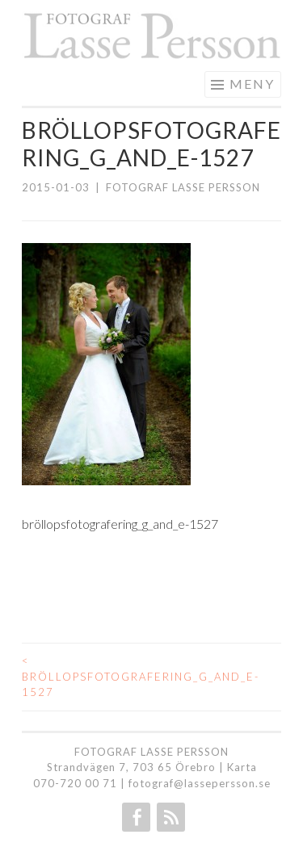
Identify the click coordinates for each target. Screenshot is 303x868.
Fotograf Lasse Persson (183, 187)
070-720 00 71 (75, 783)
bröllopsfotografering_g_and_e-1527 (87, 676)
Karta (242, 767)
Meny (252, 84)
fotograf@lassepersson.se (200, 783)
